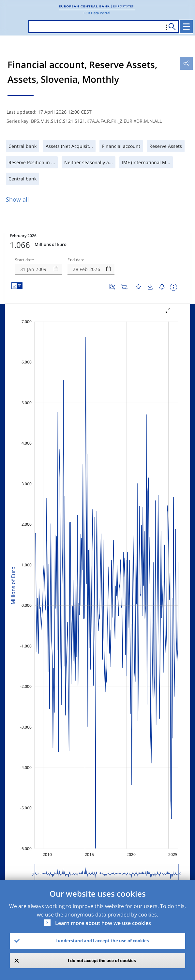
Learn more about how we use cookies (103, 923)
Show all (17, 199)
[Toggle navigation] (186, 27)
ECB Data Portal (97, 13)
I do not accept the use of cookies (102, 961)
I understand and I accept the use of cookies (102, 941)
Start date (24, 260)
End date (76, 260)
